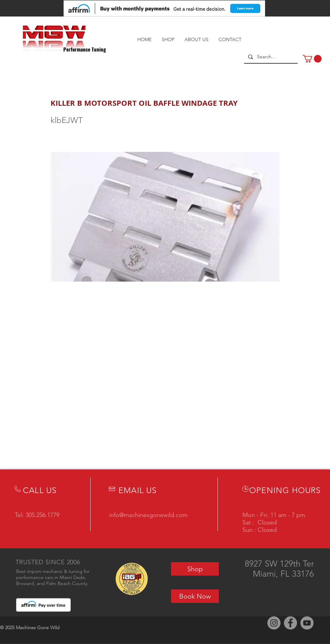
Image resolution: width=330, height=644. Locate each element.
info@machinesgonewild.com (148, 515)
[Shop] (195, 569)
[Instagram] (274, 623)
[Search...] (270, 57)
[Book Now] (195, 596)
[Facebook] (290, 623)
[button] (312, 59)
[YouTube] (307, 623)
